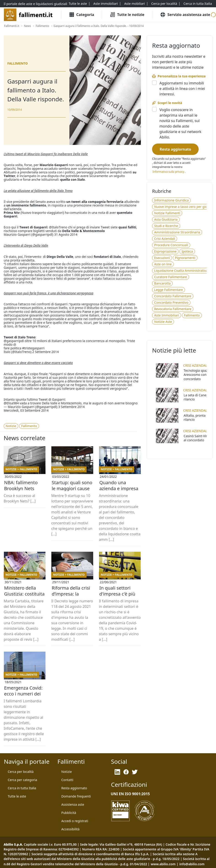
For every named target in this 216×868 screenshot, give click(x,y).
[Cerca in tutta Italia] (198, 4)
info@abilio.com (192, 864)
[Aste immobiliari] (106, 4)
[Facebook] (126, 772)
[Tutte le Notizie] (127, 15)
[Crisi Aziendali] (165, 239)
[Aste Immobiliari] (166, 315)
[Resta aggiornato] (175, 149)
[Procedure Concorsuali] (171, 245)
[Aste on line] (163, 264)
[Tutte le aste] (78, 4)
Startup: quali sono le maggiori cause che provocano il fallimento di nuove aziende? (72, 489)
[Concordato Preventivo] (171, 303)
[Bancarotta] (162, 283)
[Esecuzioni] (162, 258)
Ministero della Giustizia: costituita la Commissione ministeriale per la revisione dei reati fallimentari (24, 594)
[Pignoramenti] (185, 258)
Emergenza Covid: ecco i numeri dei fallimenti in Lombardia (23, 694)
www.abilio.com (163, 864)
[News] (28, 26)
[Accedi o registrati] (75, 821)
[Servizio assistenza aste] (185, 15)
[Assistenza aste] (73, 805)
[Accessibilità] (71, 829)
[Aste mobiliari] (135, 4)
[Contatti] (67, 780)
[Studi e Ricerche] (166, 226)
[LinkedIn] (117, 772)
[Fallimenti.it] (12, 26)
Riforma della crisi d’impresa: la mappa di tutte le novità (71, 594)
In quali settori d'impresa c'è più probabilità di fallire (117, 594)
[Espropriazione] (165, 251)
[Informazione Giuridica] (171, 200)
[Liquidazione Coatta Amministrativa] (181, 271)
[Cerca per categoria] (22, 780)
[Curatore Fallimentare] (170, 277)
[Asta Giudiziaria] (166, 220)
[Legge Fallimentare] (169, 290)
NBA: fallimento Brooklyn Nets (21, 485)
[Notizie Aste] (163, 322)
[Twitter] (135, 772)
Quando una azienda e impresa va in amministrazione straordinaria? (119, 489)
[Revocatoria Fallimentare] (173, 309)
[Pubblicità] (69, 813)
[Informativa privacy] (168, 172)
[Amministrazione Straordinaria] (177, 232)
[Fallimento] (42, 26)
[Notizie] (11, 426)
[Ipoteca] (187, 251)
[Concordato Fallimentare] (173, 296)
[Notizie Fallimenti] (167, 213)
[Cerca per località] (164, 4)
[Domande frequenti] (76, 796)
